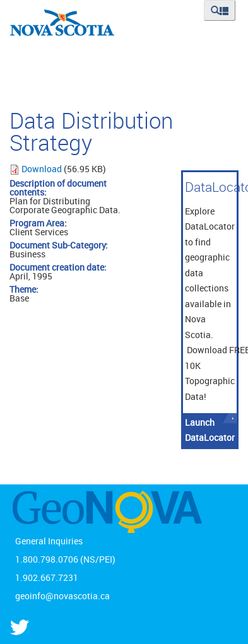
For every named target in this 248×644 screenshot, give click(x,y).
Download (43, 169)
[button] (220, 10)
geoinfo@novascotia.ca (62, 596)
